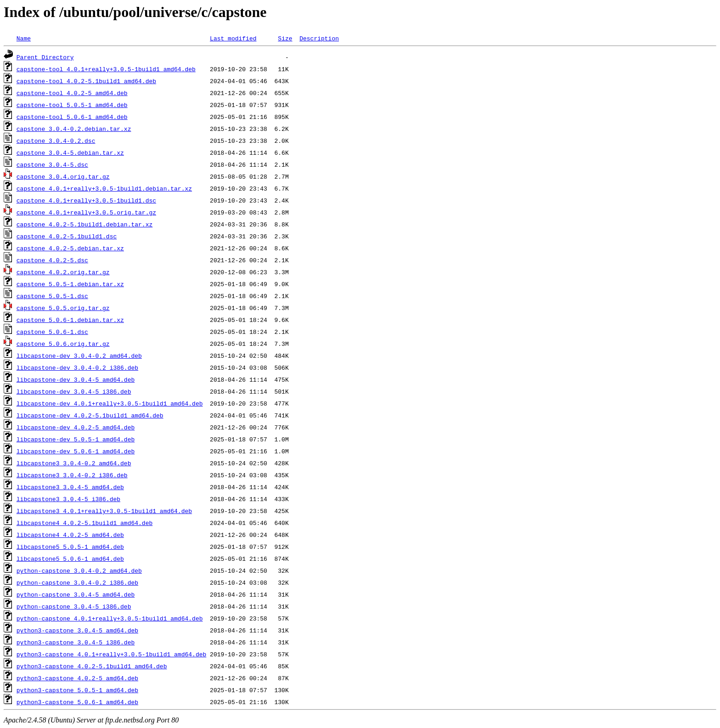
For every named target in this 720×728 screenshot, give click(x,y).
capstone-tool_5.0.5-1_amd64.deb (72, 105)
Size (285, 38)
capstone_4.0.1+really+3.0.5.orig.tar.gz (86, 212)
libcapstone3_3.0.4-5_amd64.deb (70, 487)
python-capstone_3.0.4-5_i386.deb (74, 606)
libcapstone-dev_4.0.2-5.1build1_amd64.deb (90, 415)
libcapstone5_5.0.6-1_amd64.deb (70, 559)
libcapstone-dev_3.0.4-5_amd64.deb (76, 379)
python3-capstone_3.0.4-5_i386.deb (76, 642)
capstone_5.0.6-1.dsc (52, 332)
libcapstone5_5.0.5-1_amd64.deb (70, 547)
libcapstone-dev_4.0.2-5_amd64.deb (76, 427)
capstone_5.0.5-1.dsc (52, 296)
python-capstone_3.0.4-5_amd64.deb (76, 594)
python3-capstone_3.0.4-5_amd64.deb (77, 630)
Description (319, 38)
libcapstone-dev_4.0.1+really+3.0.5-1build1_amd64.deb (110, 403)
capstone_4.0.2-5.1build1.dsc (67, 236)
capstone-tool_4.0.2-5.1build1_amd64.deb (86, 81)
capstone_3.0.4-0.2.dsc (56, 141)
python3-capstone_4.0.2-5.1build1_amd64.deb (92, 666)
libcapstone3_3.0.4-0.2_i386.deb (72, 475)
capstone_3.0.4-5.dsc (52, 164)
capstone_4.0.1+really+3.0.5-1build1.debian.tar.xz (104, 188)
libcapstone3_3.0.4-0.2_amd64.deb (74, 463)
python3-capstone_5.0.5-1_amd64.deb (77, 690)
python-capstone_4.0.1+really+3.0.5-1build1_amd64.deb (110, 618)
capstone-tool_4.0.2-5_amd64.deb (72, 93)
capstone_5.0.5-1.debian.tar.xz (70, 284)
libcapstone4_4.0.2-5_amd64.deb (70, 535)
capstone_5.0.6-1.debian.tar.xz (70, 320)
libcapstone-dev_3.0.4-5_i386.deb (74, 391)
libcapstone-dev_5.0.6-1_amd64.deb (76, 451)
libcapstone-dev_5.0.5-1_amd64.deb (76, 439)
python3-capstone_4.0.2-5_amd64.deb (77, 678)
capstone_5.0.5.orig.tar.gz (63, 308)
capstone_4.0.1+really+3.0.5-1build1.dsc (86, 200)
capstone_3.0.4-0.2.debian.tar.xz (74, 129)
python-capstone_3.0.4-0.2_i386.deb (77, 582)
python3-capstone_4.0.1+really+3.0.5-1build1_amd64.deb (111, 654)
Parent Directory (45, 57)
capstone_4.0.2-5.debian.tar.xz (70, 248)
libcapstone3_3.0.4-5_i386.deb (68, 499)
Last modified (233, 38)
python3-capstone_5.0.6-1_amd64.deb (77, 702)
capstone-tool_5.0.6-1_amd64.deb (72, 117)
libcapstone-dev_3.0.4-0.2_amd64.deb (79, 356)
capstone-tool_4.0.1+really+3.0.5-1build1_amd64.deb (106, 69)
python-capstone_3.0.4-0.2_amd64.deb (79, 570)
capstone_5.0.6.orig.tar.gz (63, 344)
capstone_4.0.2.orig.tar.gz (63, 272)
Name (24, 38)
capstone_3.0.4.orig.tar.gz (63, 176)
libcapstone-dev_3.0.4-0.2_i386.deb (77, 367)
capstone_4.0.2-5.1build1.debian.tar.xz (84, 224)
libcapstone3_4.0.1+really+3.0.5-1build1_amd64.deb (104, 511)
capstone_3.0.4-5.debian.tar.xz (70, 152)
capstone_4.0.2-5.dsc (52, 260)
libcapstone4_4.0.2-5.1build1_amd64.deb (84, 523)
